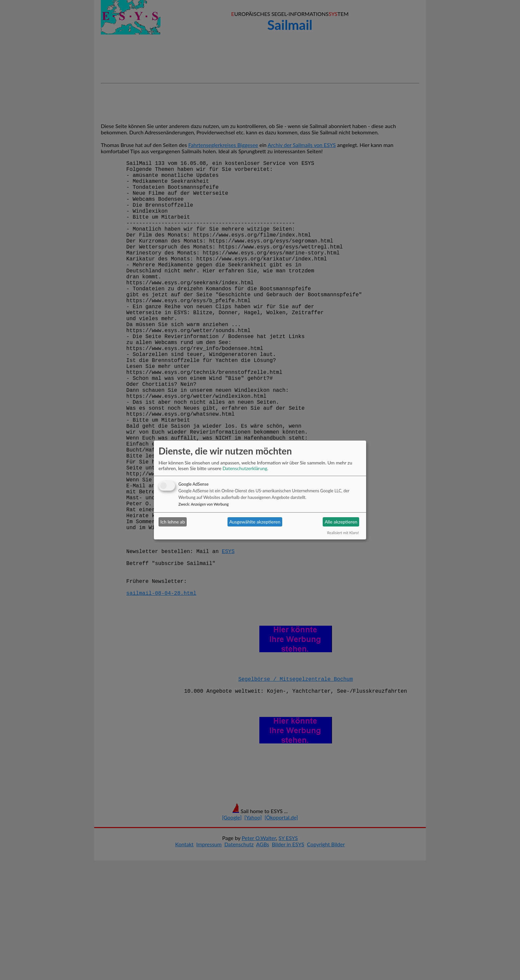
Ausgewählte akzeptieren (255, 522)
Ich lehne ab (173, 522)
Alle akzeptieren (341, 522)
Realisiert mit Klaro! (343, 533)
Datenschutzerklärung (245, 468)
